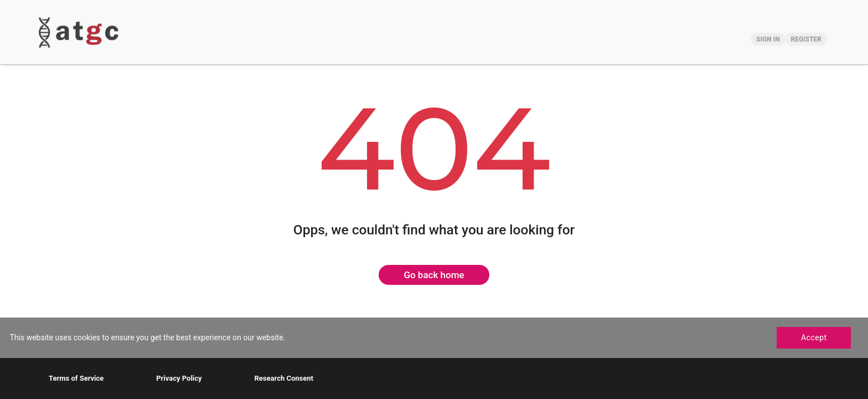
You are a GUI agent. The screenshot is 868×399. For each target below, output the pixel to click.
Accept (814, 337)
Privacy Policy (179, 378)
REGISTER (806, 39)
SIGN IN (768, 39)
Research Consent (283, 378)
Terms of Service (76, 378)
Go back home (434, 275)
